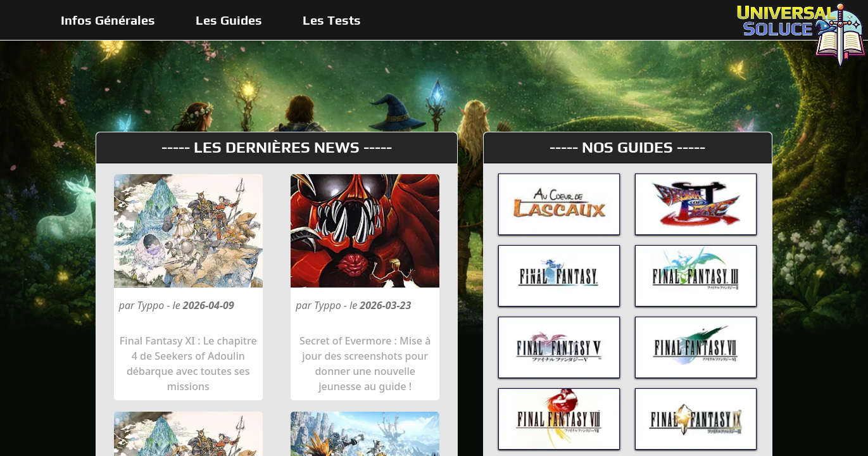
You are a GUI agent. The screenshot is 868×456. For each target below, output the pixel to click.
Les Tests (332, 20)
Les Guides (229, 20)
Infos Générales (108, 20)
